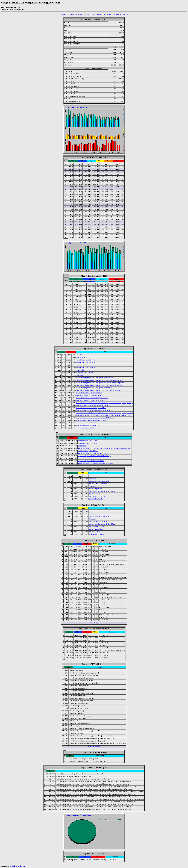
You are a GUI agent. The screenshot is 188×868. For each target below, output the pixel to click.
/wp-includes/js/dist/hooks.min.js (87, 423)
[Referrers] (105, 14)
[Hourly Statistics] (77, 14)
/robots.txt (79, 375)
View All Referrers (94, 747)
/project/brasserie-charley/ (97, 496)
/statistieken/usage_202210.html (86, 368)
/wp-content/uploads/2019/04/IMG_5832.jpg (92, 461)
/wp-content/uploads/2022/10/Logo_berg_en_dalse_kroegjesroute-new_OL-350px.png (103, 415)
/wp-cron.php (80, 357)
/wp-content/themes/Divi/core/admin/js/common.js (92, 398)
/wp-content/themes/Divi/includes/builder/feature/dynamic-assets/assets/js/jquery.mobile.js (105, 413)
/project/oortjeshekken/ (96, 489)
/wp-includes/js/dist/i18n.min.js (86, 428)
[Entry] (91, 14)
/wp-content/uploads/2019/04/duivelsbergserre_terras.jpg (95, 463)
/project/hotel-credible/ (96, 499)
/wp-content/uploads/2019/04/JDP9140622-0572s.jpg (94, 456)
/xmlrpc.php (80, 370)
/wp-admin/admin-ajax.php (85, 373)
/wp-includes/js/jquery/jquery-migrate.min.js (90, 400)
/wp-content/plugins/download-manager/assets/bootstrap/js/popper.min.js (99, 390)
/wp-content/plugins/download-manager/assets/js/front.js (94, 388)
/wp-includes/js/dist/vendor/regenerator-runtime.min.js (93, 410)
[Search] (112, 14)
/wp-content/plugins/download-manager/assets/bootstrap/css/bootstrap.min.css (101, 383)
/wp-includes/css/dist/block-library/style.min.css (91, 420)
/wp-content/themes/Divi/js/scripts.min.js (89, 393)
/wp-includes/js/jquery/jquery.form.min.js (89, 395)
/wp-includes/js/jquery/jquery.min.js (88, 425)
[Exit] (95, 14)
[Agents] (118, 14)
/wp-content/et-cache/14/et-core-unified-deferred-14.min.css (95, 418)
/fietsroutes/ (92, 486)
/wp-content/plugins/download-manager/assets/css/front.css (95, 378)
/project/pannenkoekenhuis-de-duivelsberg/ (102, 491)
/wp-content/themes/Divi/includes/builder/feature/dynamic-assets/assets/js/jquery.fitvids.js (104, 403)
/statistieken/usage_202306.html (86, 360)
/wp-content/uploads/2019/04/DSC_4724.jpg (92, 453)
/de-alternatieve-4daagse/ (96, 534)
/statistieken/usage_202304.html (86, 362)
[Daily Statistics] (65, 14)
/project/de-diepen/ (94, 494)
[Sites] (99, 14)
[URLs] (85, 14)
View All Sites (94, 623)
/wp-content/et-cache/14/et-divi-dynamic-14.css (91, 408)
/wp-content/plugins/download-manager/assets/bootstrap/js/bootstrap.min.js (100, 385)
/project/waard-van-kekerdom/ (98, 484)
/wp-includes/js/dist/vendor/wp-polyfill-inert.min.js (92, 405)
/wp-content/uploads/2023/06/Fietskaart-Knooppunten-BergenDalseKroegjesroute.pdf (105, 448)
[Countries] (125, 14)
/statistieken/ (80, 355)
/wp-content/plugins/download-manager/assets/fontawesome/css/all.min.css (100, 380)
